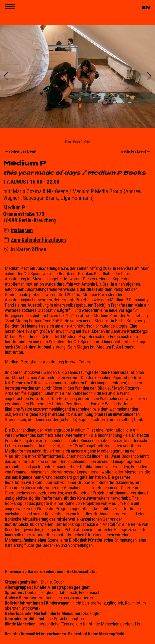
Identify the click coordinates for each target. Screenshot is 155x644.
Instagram (22, 230)
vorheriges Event (21, 151)
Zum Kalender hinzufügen (38, 240)
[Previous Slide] (6, 77)
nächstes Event (136, 151)
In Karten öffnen (29, 250)
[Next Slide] (149, 77)
